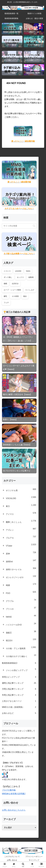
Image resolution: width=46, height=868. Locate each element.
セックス (20, 277)
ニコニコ (7, 271)
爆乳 (5, 296)
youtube (18, 271)
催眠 (5, 284)
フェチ (6, 303)
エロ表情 (15, 296)
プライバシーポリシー (34, 857)
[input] (19, 226)
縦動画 (31, 277)
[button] (34, 226)
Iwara (28, 271)
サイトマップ (34, 860)
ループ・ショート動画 (12, 290)
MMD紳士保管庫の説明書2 (14, 794)
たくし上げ (30, 290)
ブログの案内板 (9, 790)
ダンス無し (8, 277)
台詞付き (15, 284)
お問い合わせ (12, 860)
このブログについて (12, 857)
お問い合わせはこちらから (14, 810)
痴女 (25, 296)
